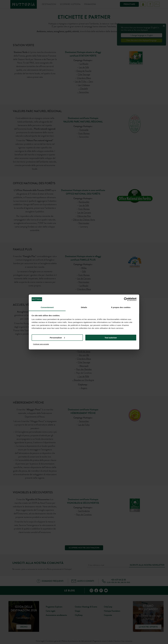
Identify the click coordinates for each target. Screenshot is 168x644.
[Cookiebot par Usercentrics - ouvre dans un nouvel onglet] (126, 299)
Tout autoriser (111, 338)
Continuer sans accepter (41, 344)
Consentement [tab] (47, 307)
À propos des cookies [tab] (121, 307)
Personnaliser (57, 338)
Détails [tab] (84, 307)
